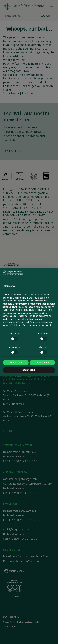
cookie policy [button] (47, 307)
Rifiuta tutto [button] (16, 363)
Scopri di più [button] (29, 370)
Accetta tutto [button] (42, 363)
